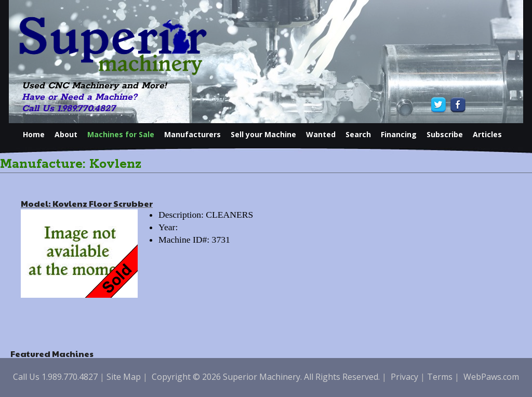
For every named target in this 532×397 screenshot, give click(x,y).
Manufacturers (192, 134)
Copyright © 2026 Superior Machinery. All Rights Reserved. (266, 377)
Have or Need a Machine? (79, 97)
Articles (487, 134)
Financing (399, 134)
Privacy (404, 377)
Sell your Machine (263, 134)
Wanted (321, 134)
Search (358, 134)
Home (34, 134)
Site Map (124, 377)
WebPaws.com (491, 377)
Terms (440, 377)
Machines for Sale (121, 134)
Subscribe (445, 134)
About (66, 134)
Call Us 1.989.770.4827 (69, 109)
